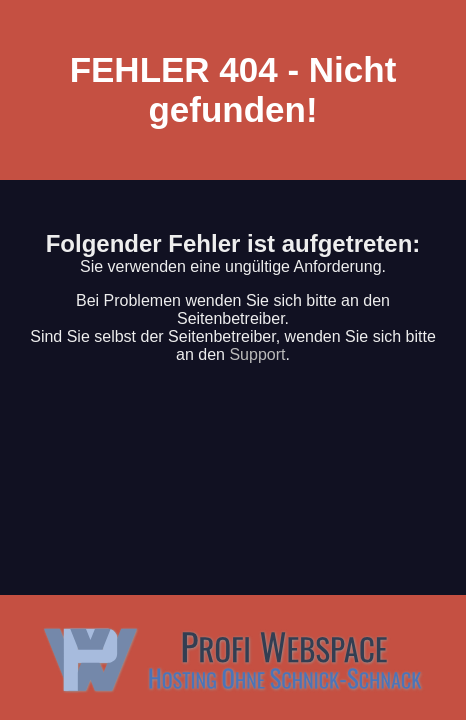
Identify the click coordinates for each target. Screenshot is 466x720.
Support (257, 354)
